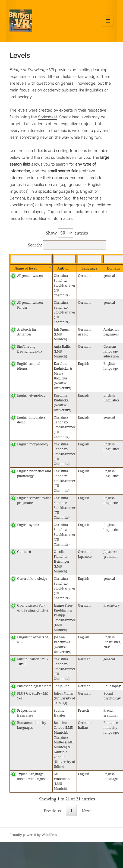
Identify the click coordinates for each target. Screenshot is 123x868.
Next (86, 811)
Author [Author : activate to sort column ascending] (63, 268)
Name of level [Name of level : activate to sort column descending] (26, 268)
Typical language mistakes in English (32, 776)
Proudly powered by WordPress (34, 835)
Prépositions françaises (27, 713)
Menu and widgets (108, 26)
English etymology (31, 395)
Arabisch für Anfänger (27, 332)
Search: (67, 245)
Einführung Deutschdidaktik (30, 349)
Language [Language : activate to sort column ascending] (89, 268)
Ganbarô (24, 552)
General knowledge (32, 579)
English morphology (33, 444)
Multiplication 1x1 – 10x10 (33, 662)
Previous (52, 811)
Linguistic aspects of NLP (32, 640)
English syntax (28, 525)
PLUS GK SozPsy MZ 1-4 (32, 696)
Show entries (67, 233)
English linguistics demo (31, 420)
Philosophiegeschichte (34, 686)
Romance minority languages (32, 725)
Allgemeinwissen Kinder (30, 305)
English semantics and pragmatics (34, 500)
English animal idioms (29, 366)
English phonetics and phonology (34, 473)
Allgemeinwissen (30, 276)
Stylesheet (48, 117)
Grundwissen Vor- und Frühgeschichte (33, 608)
